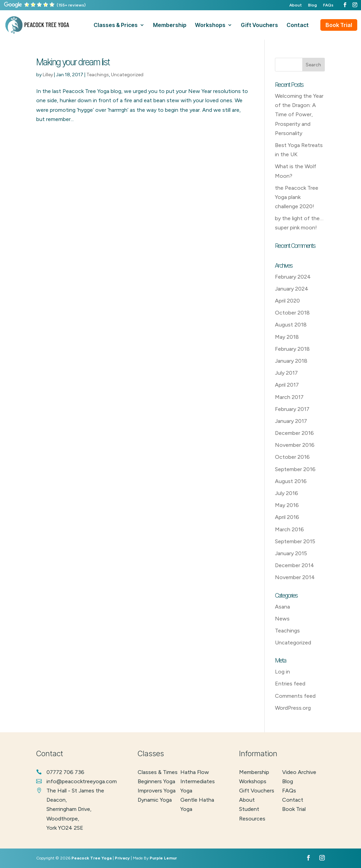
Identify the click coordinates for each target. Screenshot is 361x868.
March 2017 (289, 397)
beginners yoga (156, 781)
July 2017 (286, 373)
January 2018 (291, 361)
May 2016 (287, 505)
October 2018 (292, 313)
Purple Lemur (163, 858)
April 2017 (287, 385)
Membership (254, 772)
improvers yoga (157, 791)
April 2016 (287, 517)
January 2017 (291, 421)
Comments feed (295, 696)
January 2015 (291, 553)
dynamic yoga (155, 800)
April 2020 (287, 301)
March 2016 (289, 529)
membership (170, 25)
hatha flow (195, 772)
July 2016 (287, 493)
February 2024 (293, 277)
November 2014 (295, 577)
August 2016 (291, 481)
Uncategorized (127, 75)
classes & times (158, 772)
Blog (313, 5)
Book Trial (339, 25)
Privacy (122, 858)
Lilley (48, 75)
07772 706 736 (65, 772)
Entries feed (290, 684)
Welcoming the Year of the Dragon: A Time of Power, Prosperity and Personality (299, 115)
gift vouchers (259, 25)
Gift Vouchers (257, 791)
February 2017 (292, 409)
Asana (282, 607)
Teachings (98, 75)
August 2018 (291, 325)
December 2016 (294, 433)
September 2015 (295, 541)
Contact (293, 800)
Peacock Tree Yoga (92, 858)
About (296, 5)
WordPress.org (293, 708)
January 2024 (292, 289)
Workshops (253, 781)
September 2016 (295, 469)
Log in (282, 672)
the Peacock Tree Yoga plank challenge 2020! (297, 197)
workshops (210, 25)
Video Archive (299, 772)
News (282, 619)
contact (298, 25)
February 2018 (292, 349)
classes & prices (116, 25)
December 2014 (295, 565)
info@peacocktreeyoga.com (82, 781)
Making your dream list (73, 62)
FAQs (328, 5)
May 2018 (287, 337)
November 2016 (295, 445)
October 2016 (292, 457)
